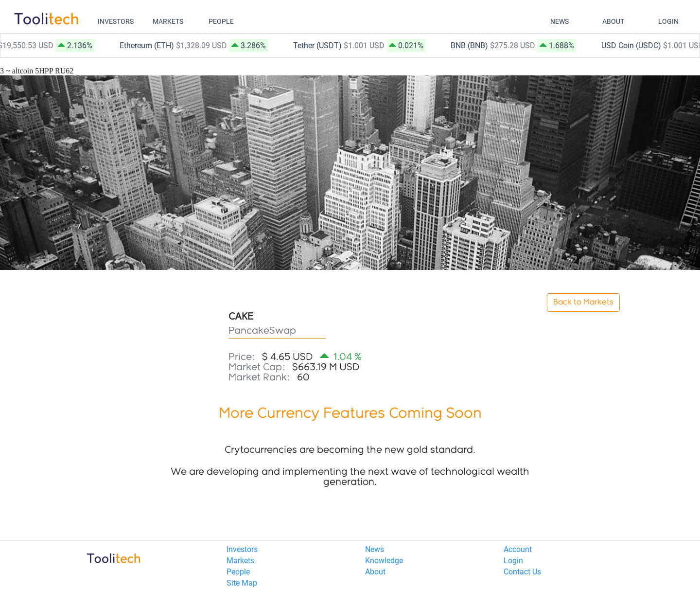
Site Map (242, 583)
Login (513, 561)
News (375, 549)
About (375, 572)
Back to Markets (583, 302)
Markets (240, 561)
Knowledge (384, 561)
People (238, 572)
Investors (242, 549)
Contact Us (522, 572)
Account (518, 549)
